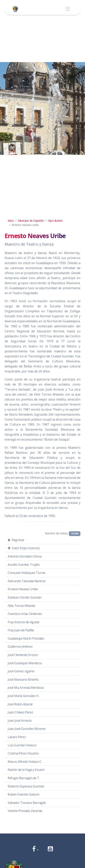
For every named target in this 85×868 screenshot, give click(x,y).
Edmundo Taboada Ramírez (27, 581)
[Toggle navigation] (68, 9)
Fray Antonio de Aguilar (24, 622)
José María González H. (23, 696)
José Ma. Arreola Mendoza (26, 688)
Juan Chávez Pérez (20, 712)
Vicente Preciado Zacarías (25, 811)
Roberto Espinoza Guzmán (26, 786)
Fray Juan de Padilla (21, 630)
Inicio (11, 221)
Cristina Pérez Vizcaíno (23, 753)
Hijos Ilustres (55, 221)
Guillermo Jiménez (20, 647)
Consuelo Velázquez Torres (27, 573)
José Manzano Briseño (23, 679)
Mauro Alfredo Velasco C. (25, 762)
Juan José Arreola (19, 721)
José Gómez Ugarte (21, 671)
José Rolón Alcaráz (20, 704)
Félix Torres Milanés (21, 606)
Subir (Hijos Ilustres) (24, 548)
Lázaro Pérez (17, 737)
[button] (35, 849)
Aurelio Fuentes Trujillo (24, 565)
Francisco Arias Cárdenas (25, 614)
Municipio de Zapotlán (31, 221)
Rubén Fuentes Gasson (24, 794)
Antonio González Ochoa (25, 556)
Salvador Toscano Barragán (27, 803)
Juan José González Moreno (27, 729)
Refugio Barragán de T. (24, 778)
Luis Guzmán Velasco (22, 745)
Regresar (16, 540)
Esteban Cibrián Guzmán (25, 597)
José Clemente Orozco (23, 655)
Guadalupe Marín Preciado (26, 638)
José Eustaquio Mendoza (25, 663)
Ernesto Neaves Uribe (23, 589)
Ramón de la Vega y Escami (26, 770)
